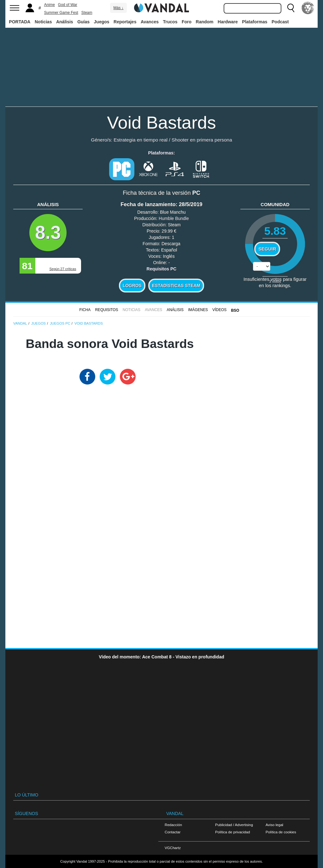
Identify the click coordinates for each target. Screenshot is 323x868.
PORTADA (20, 22)
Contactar (173, 832)
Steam (87, 13)
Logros (132, 286)
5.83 (275, 231)
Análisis (65, 22)
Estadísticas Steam (176, 286)
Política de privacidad (232, 832)
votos (275, 281)
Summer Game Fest (61, 13)
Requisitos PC (162, 269)
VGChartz (173, 848)
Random (205, 22)
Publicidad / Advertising (234, 825)
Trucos (170, 22)
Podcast (280, 22)
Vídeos (219, 310)
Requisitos (106, 310)
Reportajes (125, 22)
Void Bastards (161, 122)
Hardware (228, 22)
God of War (68, 5)
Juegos (102, 22)
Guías (83, 22)
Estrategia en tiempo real (141, 140)
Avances (150, 22)
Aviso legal (274, 825)
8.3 (48, 232)
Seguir (267, 249)
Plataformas (255, 22)
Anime (50, 5)
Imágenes (198, 310)
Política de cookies (281, 832)
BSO (235, 310)
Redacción (173, 825)
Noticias (43, 22)
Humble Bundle (174, 218)
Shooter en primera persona (202, 140)
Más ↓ (118, 8)
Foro (187, 22)
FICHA (85, 310)
